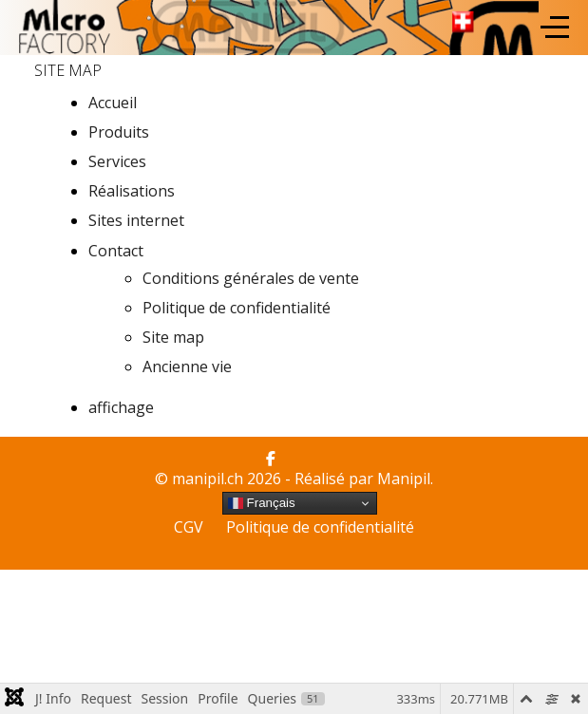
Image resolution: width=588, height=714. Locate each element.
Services (117, 161)
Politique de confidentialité (237, 308)
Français (262, 503)
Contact (116, 251)
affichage (121, 407)
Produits (119, 132)
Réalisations (132, 191)
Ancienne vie (187, 366)
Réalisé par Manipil (362, 479)
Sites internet (136, 220)
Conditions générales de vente (251, 278)
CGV (189, 527)
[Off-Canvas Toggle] (555, 28)
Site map (173, 337)
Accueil (113, 103)
